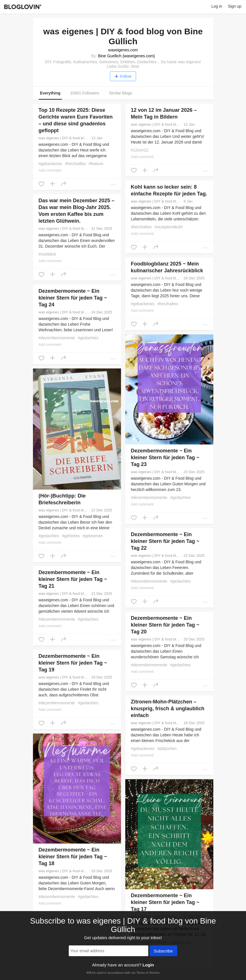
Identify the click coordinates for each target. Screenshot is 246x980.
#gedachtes (88, 338)
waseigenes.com (123, 50)
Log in (217, 6)
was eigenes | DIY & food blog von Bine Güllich (63, 138)
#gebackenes (50, 164)
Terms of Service (148, 973)
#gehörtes (71, 536)
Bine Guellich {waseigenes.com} (126, 56)
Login (148, 965)
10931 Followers (85, 93)
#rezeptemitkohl (169, 227)
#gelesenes (93, 536)
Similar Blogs (120, 93)
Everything (50, 93)
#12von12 (140, 150)
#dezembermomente (57, 338)
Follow (123, 76)
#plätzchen (167, 749)
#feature (96, 164)
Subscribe (163, 951)
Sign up (234, 6)
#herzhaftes (75, 164)
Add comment (50, 170)
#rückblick (47, 254)
